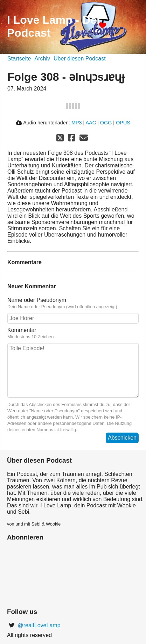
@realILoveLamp (38, 625)
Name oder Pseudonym (73, 303)
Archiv (42, 59)
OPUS (123, 123)
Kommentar (73, 333)
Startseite (19, 59)
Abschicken (122, 438)
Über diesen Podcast (80, 59)
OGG (106, 123)
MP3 (77, 123)
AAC (91, 123)
